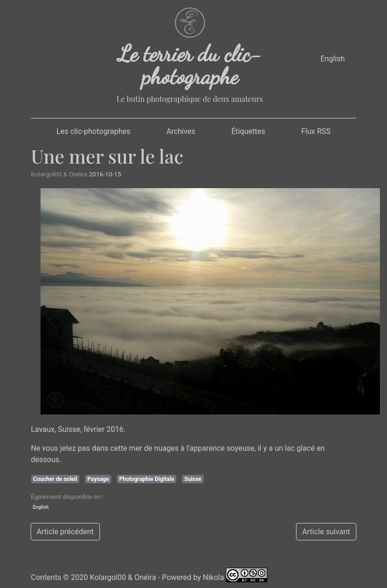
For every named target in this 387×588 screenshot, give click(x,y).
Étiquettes (248, 131)
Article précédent (65, 532)
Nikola (213, 577)
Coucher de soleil (55, 479)
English (333, 59)
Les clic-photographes (94, 131)
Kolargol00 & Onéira (123, 577)
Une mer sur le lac (107, 156)
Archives (181, 131)
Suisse (193, 479)
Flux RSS (316, 131)
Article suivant (326, 532)
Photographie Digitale (147, 479)
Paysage (98, 479)
